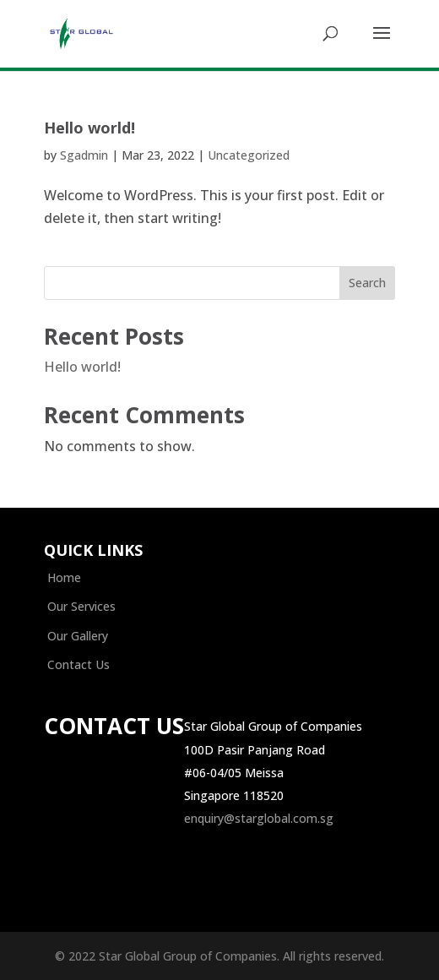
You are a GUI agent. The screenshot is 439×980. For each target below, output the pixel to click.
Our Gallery (78, 636)
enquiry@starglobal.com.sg (259, 818)
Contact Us (79, 664)
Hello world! (89, 128)
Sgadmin (84, 155)
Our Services (81, 606)
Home (64, 577)
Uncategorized (249, 155)
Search (367, 283)
